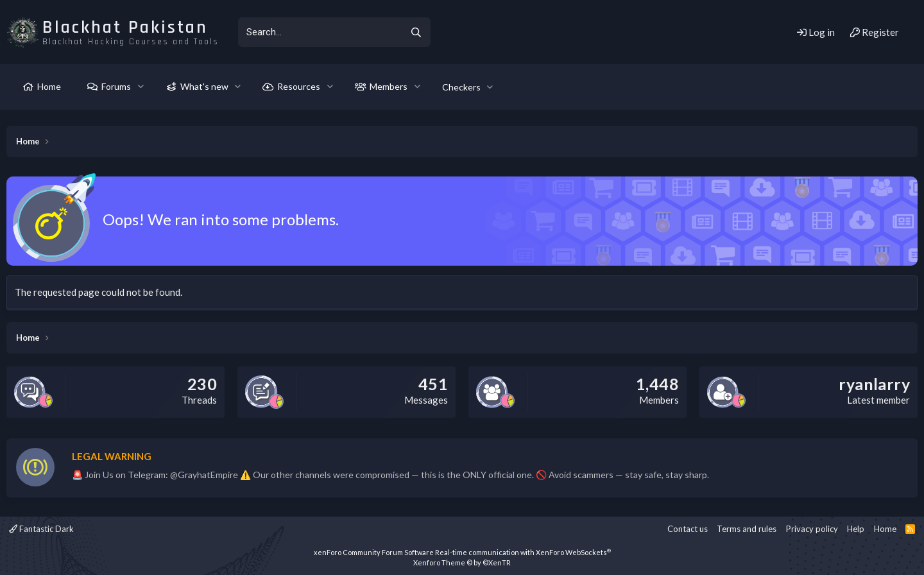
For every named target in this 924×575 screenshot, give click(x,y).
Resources (299, 86)
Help (856, 529)
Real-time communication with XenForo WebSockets (523, 552)
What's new (204, 86)
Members (389, 86)
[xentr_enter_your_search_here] (320, 32)
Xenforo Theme (462, 562)
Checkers (461, 87)
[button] (141, 87)
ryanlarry (874, 384)
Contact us (688, 529)
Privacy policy (812, 529)
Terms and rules (747, 529)
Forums (116, 86)
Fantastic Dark (41, 529)
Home (49, 86)
